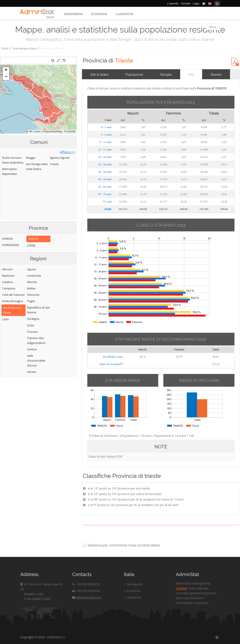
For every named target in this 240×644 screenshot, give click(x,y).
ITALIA (5, 49)
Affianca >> (68, 152)
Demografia (73, 14)
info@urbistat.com (87, 597)
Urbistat (181, 588)
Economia (99, 14)
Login (196, 4)
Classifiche (124, 14)
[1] (122, 363)
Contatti (186, 4)
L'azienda (173, 4)
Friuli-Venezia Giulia (25, 49)
